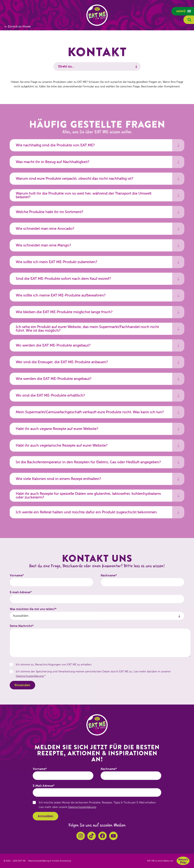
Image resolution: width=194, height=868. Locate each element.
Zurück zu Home (19, 27)
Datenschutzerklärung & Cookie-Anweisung (49, 861)
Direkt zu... (66, 66)
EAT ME (97, 15)
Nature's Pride (183, 861)
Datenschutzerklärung (30, 676)
